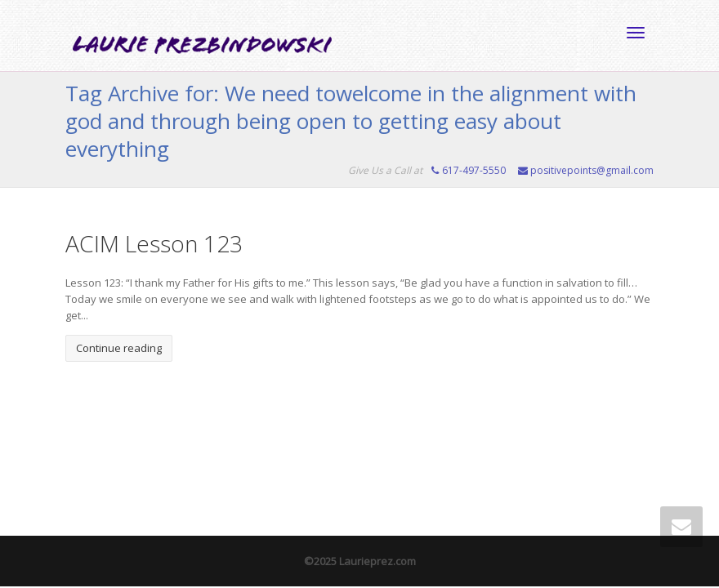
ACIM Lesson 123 (154, 243)
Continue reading (119, 348)
